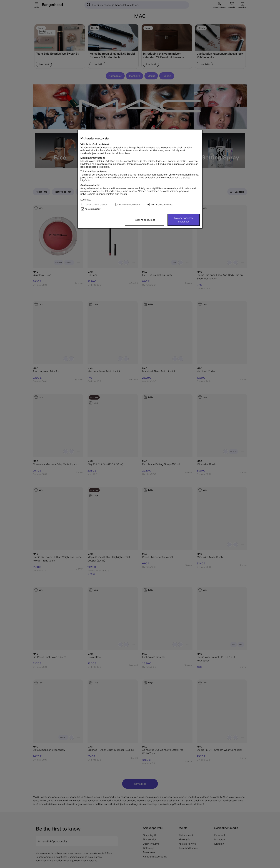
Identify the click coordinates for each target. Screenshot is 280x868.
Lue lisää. (86, 200)
